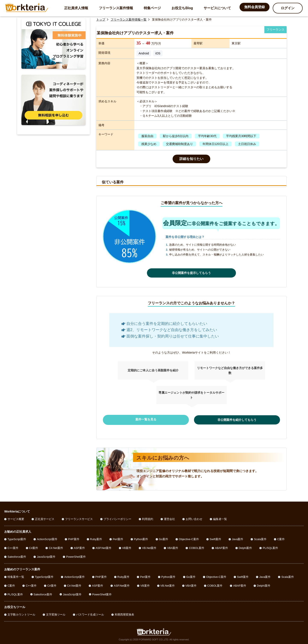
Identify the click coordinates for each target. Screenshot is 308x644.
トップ (101, 19)
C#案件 (34, 547)
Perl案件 (118, 538)
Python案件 (141, 538)
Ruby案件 (96, 538)
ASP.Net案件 (104, 547)
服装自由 (147, 136)
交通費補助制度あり (179, 144)
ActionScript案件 (47, 538)
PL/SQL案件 (270, 547)
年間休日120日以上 (215, 144)
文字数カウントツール (21, 614)
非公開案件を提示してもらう (191, 273)
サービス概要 (16, 518)
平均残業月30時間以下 (241, 136)
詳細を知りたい (191, 159)
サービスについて (217, 8)
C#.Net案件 (56, 547)
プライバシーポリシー (117, 518)
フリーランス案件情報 (116, 8)
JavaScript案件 (46, 556)
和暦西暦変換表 (124, 614)
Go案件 (164, 538)
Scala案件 (260, 538)
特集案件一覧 (16, 576)
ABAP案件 (221, 547)
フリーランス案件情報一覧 (129, 19)
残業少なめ (149, 144)
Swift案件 (215, 538)
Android (144, 53)
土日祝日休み (247, 144)
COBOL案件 (197, 547)
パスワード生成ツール (90, 614)
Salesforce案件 (17, 556)
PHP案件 (74, 538)
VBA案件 (173, 547)
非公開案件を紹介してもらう (227, 419)
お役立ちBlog (182, 8)
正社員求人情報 (76, 8)
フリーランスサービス (79, 518)
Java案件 (238, 538)
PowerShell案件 (76, 556)
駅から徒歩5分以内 (176, 136)
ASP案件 (79, 547)
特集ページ (152, 8)
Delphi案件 (245, 547)
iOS (158, 53)
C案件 (281, 538)
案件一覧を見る (156, 419)
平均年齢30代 (207, 136)
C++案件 (13, 547)
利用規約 (148, 518)
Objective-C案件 (189, 538)
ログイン (288, 8)
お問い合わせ (194, 518)
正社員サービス (45, 518)
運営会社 (169, 518)
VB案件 (127, 547)
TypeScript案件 (17, 538)
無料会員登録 (255, 7)
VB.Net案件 (149, 547)
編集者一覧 (220, 518)
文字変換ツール (56, 614)
